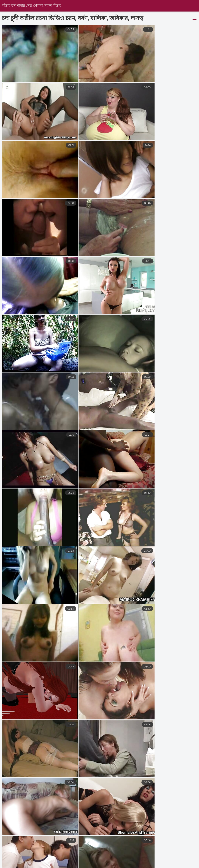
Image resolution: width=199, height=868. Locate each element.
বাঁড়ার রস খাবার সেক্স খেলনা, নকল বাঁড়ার (32, 6)
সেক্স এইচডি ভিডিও (86, 864)
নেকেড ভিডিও (57, 864)
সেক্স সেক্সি (33, 864)
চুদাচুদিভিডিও (115, 864)
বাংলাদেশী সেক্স (9, 864)
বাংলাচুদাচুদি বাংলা (144, 864)
